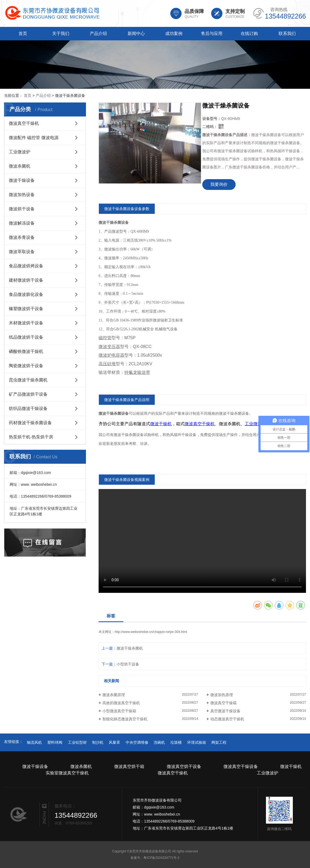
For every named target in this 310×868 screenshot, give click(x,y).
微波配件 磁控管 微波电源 (34, 138)
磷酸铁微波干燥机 (26, 351)
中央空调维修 (137, 742)
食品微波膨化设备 (26, 294)
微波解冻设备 (22, 223)
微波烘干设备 (22, 209)
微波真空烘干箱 (129, 766)
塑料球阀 (55, 742)
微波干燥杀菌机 (130, 648)
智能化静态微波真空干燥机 (125, 719)
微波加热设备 (22, 195)
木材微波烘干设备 (26, 323)
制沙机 (98, 742)
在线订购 (249, 33)
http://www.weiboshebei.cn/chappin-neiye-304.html (151, 632)
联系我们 (287, 33)
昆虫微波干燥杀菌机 (28, 380)
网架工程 (219, 742)
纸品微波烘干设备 (26, 337)
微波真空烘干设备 (184, 766)
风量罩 (114, 742)
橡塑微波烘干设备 (26, 309)
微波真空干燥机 (24, 123)
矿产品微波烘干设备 (28, 394)
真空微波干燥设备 (225, 711)
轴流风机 (34, 742)
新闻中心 (136, 33)
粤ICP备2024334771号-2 (161, 858)
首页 (23, 33)
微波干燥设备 (22, 180)
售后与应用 (212, 33)
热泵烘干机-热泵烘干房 (31, 437)
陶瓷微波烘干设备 (26, 366)
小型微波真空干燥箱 (119, 711)
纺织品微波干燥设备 (28, 408)
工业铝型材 (77, 742)
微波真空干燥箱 (224, 703)
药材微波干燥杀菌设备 (30, 423)
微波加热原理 (222, 695)
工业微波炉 (20, 152)
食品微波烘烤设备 (26, 266)
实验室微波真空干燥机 (67, 773)
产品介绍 (98, 33)
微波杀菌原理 (114, 695)
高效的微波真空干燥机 (121, 703)
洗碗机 (159, 742)
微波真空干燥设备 (241, 766)
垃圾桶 (176, 742)
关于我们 (61, 33)
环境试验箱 (197, 742)
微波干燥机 (291, 766)
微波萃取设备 (22, 252)
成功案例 (174, 33)
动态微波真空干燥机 (227, 719)
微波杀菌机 (20, 166)
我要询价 (219, 184)
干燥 (230, 414)
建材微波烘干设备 (26, 280)
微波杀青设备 (22, 237)
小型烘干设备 (128, 664)
